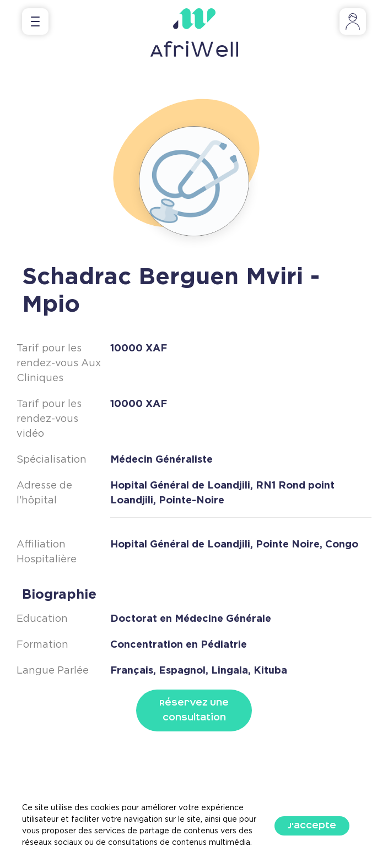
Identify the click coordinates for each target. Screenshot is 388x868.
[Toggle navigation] (35, 21)
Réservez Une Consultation (194, 710)
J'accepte (312, 826)
